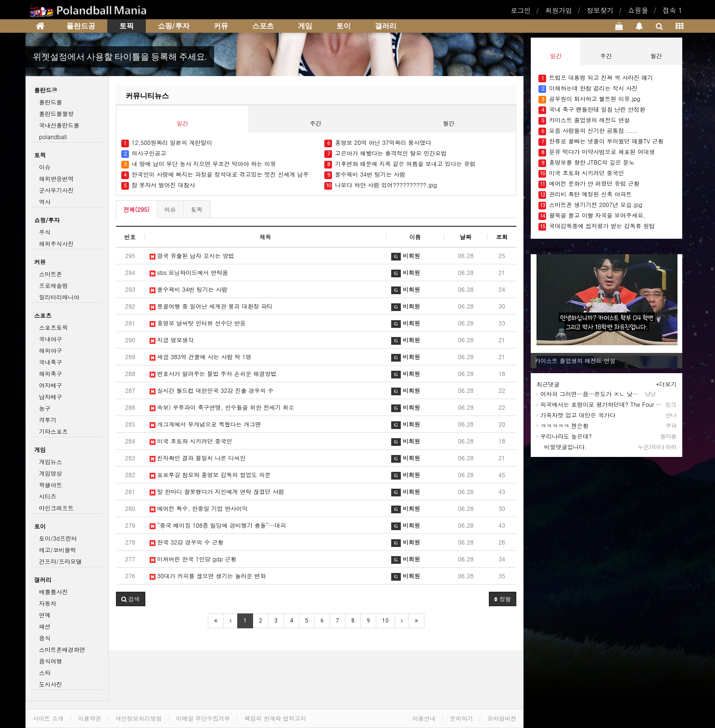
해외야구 (51, 350)
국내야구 (51, 339)
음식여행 (51, 661)
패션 (45, 626)
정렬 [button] (503, 599)
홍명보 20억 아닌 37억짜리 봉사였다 (378, 143)
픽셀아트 (51, 485)
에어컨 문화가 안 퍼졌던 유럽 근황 (589, 184)
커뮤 (221, 26)
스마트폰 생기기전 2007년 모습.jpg (590, 205)
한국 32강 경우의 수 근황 (187, 542)
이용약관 (89, 718)
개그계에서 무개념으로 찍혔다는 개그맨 (205, 424)
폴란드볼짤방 (56, 113)
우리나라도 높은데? (564, 436)
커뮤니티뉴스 (147, 96)
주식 (45, 232)
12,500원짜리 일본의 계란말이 (167, 143)
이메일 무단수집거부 (203, 718)
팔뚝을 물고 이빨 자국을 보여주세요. (592, 215)
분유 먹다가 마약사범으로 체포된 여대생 (597, 152)
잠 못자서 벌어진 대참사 (158, 185)
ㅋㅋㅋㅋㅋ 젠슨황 (562, 425)
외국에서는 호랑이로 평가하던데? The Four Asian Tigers (613, 404)
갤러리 (386, 26)
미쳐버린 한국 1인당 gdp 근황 (193, 559)
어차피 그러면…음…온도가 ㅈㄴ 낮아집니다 (596, 394)
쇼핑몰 (638, 10)
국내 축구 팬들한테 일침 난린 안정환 (592, 110)
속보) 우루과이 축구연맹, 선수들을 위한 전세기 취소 (222, 407)
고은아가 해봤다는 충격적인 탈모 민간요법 (385, 153)
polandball (53, 136)
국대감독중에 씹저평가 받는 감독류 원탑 (597, 226)
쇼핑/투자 (174, 26)
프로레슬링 (53, 285)
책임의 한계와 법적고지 (275, 718)
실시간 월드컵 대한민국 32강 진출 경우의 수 (212, 390)
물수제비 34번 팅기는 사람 (365, 175)
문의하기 (461, 718)
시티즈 (48, 496)
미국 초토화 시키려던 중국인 (191, 441)
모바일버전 (502, 718)
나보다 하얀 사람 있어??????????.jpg (381, 185)
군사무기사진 (56, 190)
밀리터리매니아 (59, 297)
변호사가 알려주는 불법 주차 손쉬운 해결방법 (213, 373)
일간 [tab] (182, 123)
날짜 (466, 237)
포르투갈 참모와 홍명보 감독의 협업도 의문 (210, 474)
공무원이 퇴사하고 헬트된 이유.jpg (589, 99)
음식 (45, 638)
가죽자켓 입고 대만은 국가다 (576, 415)
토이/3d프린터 (58, 538)
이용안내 (424, 718)
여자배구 (51, 385)
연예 (45, 615)
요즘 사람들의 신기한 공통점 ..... (588, 131)
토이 (344, 26)
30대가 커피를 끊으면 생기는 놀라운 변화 (208, 576)
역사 (45, 201)
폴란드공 (81, 26)
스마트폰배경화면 (62, 649)
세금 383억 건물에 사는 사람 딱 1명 (201, 357)
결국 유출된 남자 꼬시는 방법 (192, 255)
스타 (45, 672)
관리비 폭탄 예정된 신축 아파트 (585, 194)
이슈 (170, 209)
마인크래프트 (56, 508)
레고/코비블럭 (57, 550)
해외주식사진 (56, 243)
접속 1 (672, 10)
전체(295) (137, 209)
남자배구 (51, 396)
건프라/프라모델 (60, 561)
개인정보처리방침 (139, 718)
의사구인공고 (144, 153)
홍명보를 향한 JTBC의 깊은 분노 (587, 162)
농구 (45, 408)
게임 (305, 26)
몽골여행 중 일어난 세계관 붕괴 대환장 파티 (211, 306)
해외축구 (51, 373)
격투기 (48, 420)
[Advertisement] (612, 529)
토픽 (127, 26)
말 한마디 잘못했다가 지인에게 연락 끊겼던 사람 (217, 491)
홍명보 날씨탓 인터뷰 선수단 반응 (198, 323)
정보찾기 (600, 10)
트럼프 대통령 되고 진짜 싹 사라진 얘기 (596, 78)
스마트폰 (51, 274)
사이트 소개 (48, 718)
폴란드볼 (51, 102)
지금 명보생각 (172, 340)
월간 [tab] (449, 123)
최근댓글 (548, 384)
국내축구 (51, 362)
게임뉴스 (51, 461)
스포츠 (263, 26)
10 (385, 621)
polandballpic (549, 249)
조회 (502, 237)
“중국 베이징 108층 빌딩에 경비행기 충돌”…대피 (218, 525)
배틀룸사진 (53, 591)
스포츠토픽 (53, 327)
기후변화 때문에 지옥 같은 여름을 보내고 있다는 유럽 (400, 164)
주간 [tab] (316, 123)
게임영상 (51, 473)
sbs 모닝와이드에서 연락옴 (189, 272)
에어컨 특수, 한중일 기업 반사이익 (199, 508)
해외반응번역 (56, 178)
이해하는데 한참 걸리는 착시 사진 (588, 88)
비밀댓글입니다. (562, 447)
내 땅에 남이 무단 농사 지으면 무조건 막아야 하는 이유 (199, 164)
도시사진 (51, 684)
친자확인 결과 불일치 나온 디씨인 (198, 458)
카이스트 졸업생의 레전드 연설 (584, 120)
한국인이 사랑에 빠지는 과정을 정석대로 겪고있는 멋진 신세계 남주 (215, 175)
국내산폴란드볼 (59, 125)
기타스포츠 (53, 431)
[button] (131, 599)
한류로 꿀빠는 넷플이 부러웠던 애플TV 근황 (602, 141)
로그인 (521, 10)
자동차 (48, 603)
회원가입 (559, 10)
